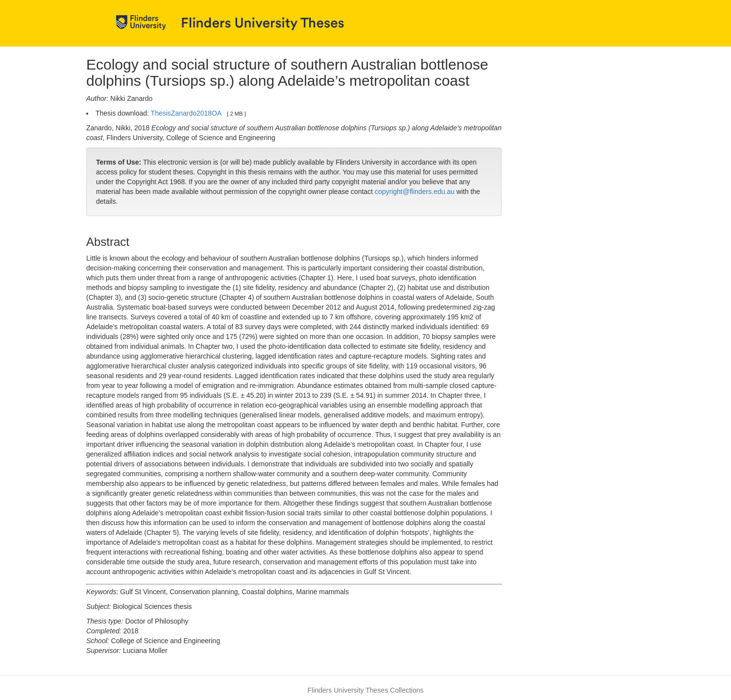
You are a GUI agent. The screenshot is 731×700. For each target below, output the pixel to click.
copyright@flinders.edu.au (415, 192)
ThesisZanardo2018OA (186, 113)
